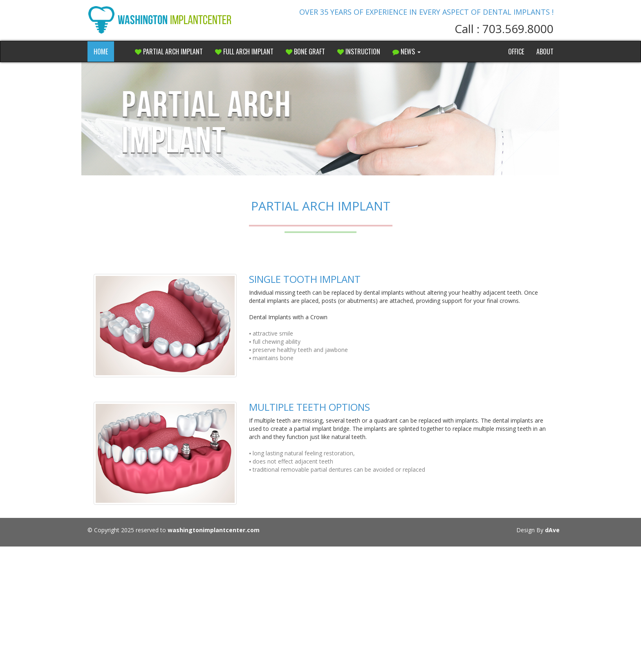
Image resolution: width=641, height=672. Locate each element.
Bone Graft (305, 52)
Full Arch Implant (244, 52)
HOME (101, 52)
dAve (552, 530)
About (545, 52)
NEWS (407, 52)
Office (516, 52)
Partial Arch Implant (169, 52)
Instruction (359, 52)
